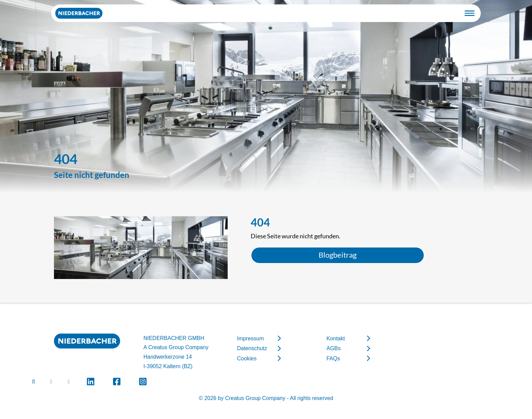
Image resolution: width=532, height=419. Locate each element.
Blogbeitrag (338, 255)
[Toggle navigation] (470, 13)
